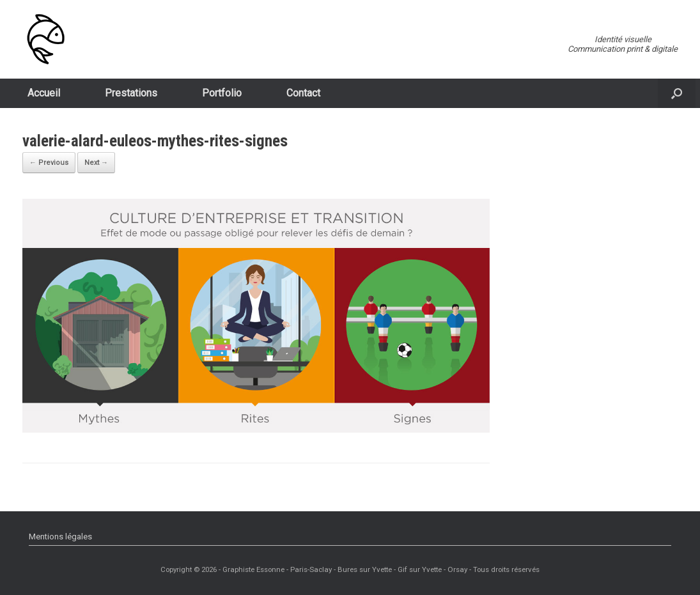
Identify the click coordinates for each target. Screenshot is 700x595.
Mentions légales (60, 537)
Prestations (131, 93)
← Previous (49, 163)
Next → (96, 163)
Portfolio (222, 93)
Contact (303, 93)
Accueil (44, 93)
